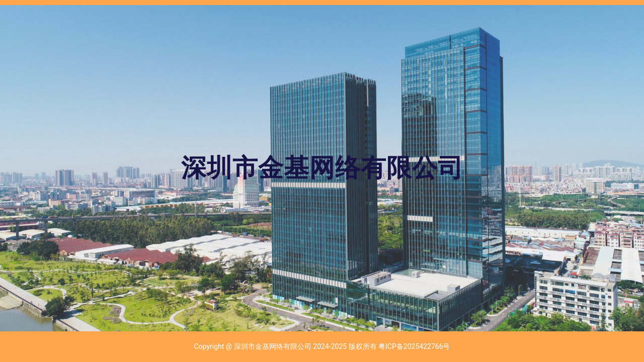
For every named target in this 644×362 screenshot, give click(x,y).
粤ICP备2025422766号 (414, 346)
